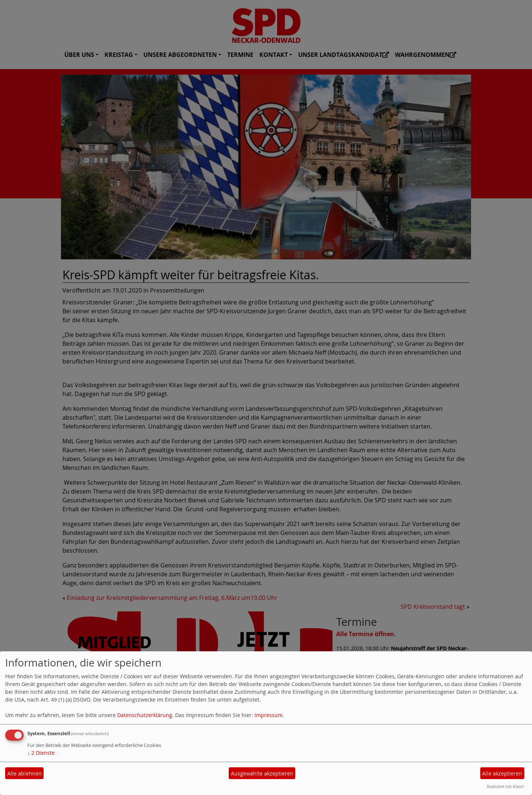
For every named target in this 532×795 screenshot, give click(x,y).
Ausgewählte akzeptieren (262, 773)
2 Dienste (41, 753)
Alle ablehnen (25, 773)
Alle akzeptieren (502, 773)
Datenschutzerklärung (145, 715)
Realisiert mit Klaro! (505, 786)
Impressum (269, 715)
